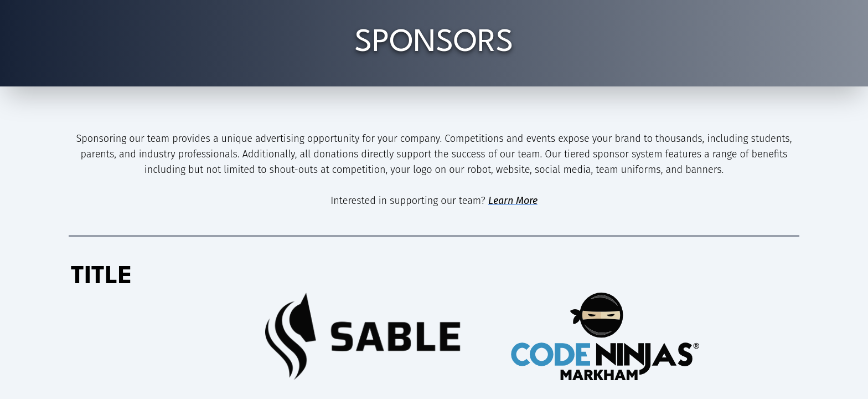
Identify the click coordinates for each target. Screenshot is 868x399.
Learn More (513, 201)
